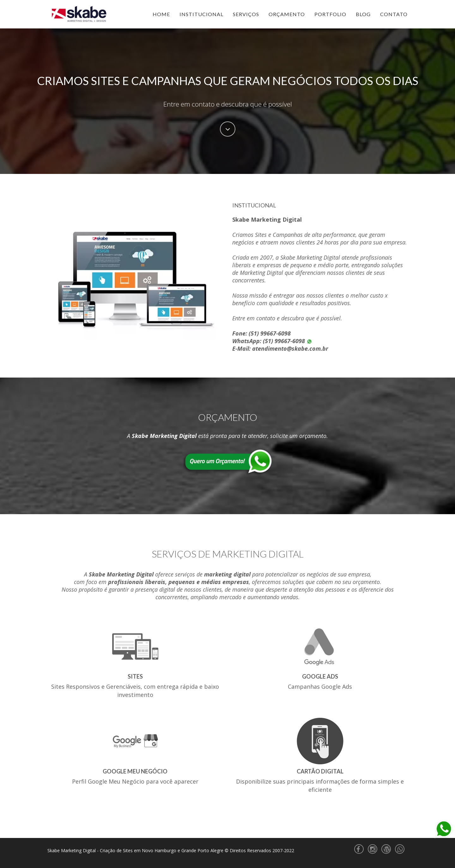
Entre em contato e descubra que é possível (228, 104)
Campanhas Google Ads (320, 686)
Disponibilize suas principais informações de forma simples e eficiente (320, 785)
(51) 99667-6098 (270, 333)
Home (161, 14)
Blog (363, 14)
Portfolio (330, 14)
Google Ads (320, 676)
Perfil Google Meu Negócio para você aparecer (135, 781)
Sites (135, 676)
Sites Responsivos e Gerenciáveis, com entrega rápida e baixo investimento (135, 691)
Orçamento (287, 14)
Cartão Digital (320, 771)
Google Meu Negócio (135, 771)
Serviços (246, 14)
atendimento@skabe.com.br (290, 348)
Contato (394, 14)
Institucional (201, 14)
